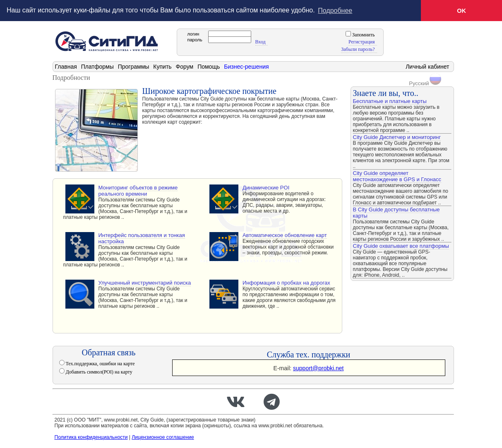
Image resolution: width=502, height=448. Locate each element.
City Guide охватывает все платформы (401, 246)
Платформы (97, 66)
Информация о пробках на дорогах (286, 282)
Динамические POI (266, 187)
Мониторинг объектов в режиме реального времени (138, 190)
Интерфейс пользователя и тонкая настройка (142, 238)
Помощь (209, 66)
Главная (66, 66)
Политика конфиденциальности (91, 437)
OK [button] (461, 11)
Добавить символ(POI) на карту (98, 371)
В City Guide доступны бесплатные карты (396, 212)
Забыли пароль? (358, 49)
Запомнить (363, 34)
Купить (162, 66)
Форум (185, 66)
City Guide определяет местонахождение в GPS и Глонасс (397, 176)
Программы (134, 66)
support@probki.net (318, 368)
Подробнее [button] (335, 11)
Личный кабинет (427, 66)
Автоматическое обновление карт (285, 235)
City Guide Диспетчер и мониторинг (397, 137)
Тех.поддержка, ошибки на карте (100, 363)
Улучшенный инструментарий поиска (145, 282)
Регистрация (362, 41)
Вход (261, 41)
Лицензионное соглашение (163, 437)
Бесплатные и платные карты (390, 101)
